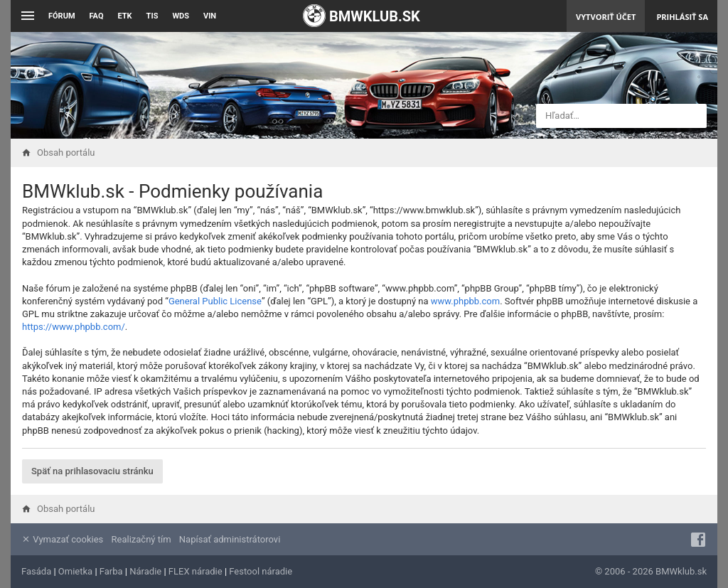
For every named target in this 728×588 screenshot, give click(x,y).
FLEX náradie (196, 571)
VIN (210, 16)
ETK (125, 16)
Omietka (75, 571)
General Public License (215, 301)
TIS (152, 16)
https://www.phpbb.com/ (74, 327)
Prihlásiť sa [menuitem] (682, 17)
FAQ (97, 16)
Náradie (145, 571)
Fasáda (36, 571)
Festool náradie (261, 571)
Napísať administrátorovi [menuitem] (230, 539)
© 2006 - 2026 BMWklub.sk (651, 571)
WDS (181, 16)
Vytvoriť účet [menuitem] (606, 17)
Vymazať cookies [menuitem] (62, 539)
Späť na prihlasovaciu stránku (92, 471)
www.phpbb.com (465, 301)
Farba (111, 571)
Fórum (62, 16)
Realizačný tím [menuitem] (141, 539)
